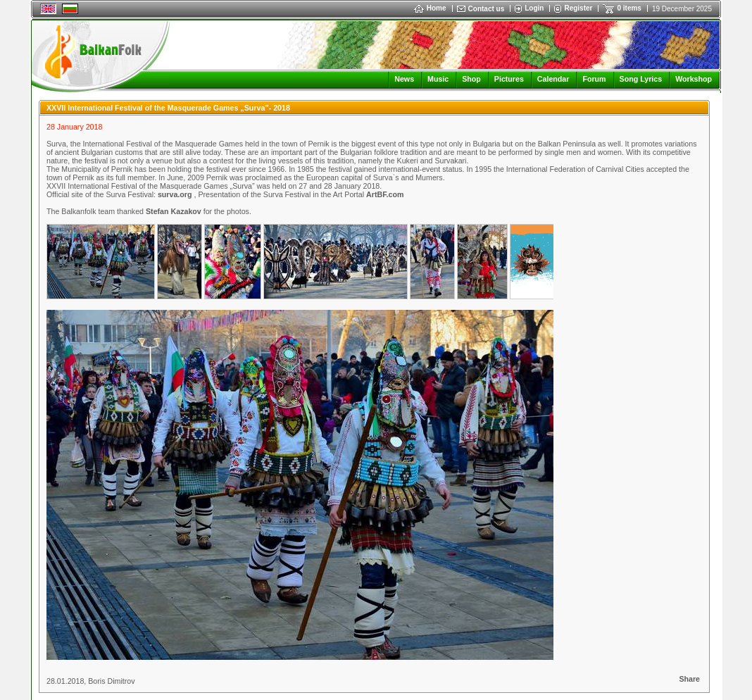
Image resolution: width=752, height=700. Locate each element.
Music (438, 79)
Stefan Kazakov (175, 211)
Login (534, 8)
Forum (594, 79)
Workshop (694, 79)
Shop (471, 79)
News (404, 79)
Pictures (509, 79)
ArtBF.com (385, 194)
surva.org (175, 194)
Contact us (487, 9)
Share (689, 679)
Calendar (553, 79)
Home (430, 8)
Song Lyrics (641, 79)
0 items (629, 8)
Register (578, 8)
